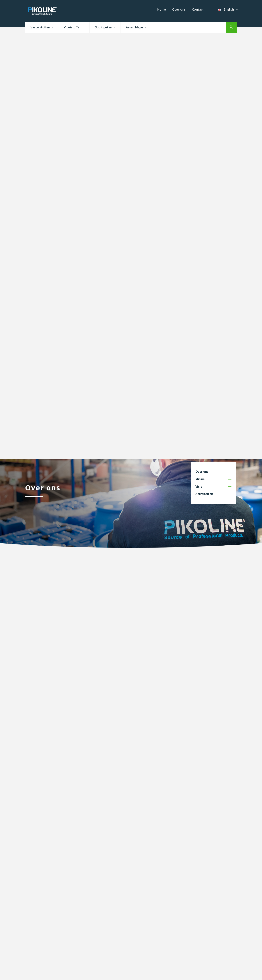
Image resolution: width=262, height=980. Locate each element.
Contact (198, 9)
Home (162, 9)
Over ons (179, 9)
